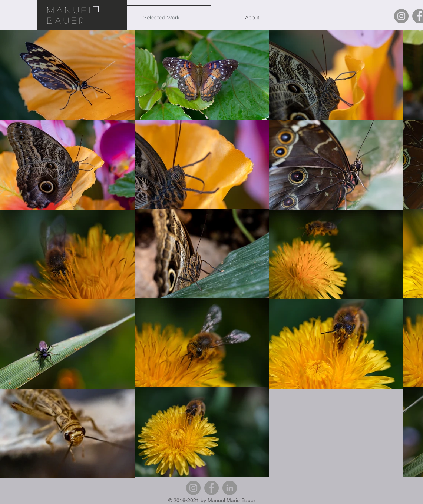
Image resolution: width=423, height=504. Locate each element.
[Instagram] (401, 16)
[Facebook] (211, 488)
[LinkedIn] (230, 488)
